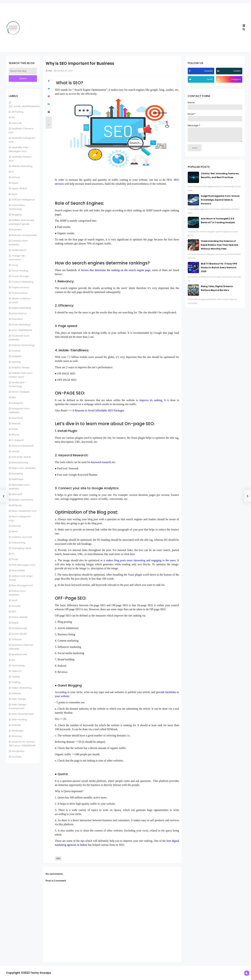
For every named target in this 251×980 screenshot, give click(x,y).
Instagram (17, 403)
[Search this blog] (23, 71)
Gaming (16, 362)
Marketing (17, 474)
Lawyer (16, 451)
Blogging (17, 215)
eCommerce (19, 313)
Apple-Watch (19, 188)
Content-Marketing (22, 282)
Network (16, 526)
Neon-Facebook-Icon (24, 511)
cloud (15, 265)
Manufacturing (20, 462)
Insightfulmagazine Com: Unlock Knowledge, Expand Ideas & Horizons (220, 202)
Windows (17, 736)
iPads (15, 429)
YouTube (16, 757)
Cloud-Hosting (20, 271)
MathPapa (17, 479)
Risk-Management (22, 585)
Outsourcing (18, 543)
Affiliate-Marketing (22, 166)
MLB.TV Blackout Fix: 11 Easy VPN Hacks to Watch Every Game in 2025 (219, 270)
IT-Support (18, 440)
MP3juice (17, 505)
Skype (15, 623)
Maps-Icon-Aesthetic (24, 468)
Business (16, 230)
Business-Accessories (24, 235)
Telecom (17, 671)
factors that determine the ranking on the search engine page (116, 270)
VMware (16, 693)
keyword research (101, 462)
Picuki (15, 559)
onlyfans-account (22, 537)
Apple (15, 183)
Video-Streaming (21, 688)
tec (13, 660)
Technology (18, 665)
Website (16, 725)
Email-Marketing (21, 325)
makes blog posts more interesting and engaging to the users (141, 560)
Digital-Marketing (21, 308)
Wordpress (18, 751)
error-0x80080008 (22, 330)
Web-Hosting (19, 719)
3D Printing (17, 112)
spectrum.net (19, 654)
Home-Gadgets (21, 392)
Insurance (17, 418)
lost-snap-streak (21, 457)
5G (13, 117)
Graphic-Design (21, 367)
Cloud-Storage (20, 276)
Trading (16, 682)
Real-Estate (18, 570)
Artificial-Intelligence (23, 200)
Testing (16, 677)
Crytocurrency (20, 293)
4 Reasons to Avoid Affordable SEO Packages (98, 410)
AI (13, 172)
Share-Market (19, 617)
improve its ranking (151, 400)
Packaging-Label (21, 548)
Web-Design (19, 699)
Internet (16, 423)
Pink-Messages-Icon (23, 565)
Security (16, 606)
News (15, 531)
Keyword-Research (23, 446)
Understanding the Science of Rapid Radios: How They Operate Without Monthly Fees (219, 247)
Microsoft (17, 494)
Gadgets (16, 356)
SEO (14, 612)
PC (13, 554)
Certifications (19, 250)
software (17, 639)
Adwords (17, 123)
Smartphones (19, 628)
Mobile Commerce (22, 500)
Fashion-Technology (23, 345)
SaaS (14, 600)
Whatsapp (17, 731)
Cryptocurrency (20, 287)
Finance (16, 351)
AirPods (16, 177)
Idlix (14, 397)
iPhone (15, 435)
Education (17, 319)
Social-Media (19, 634)
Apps (14, 194)
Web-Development (23, 714)
